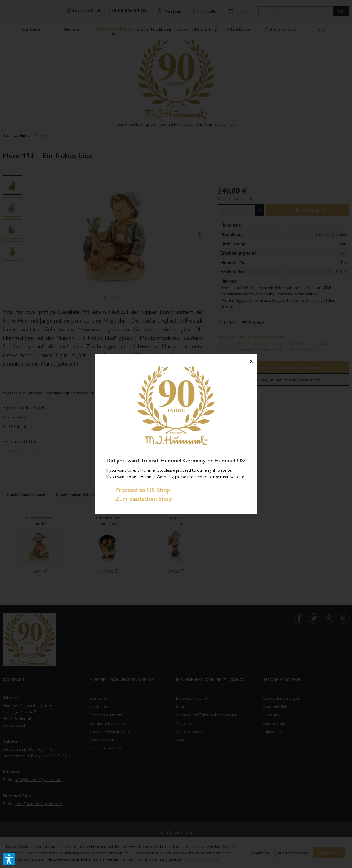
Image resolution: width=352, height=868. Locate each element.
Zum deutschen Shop (139, 498)
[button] (9, 859)
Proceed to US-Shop (138, 490)
